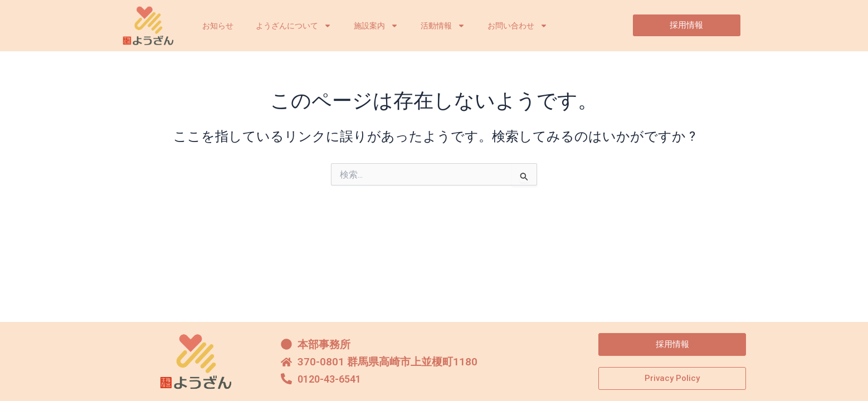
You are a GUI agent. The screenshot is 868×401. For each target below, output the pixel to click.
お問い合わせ (518, 26)
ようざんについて (294, 26)
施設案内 (376, 26)
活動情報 (443, 26)
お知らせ (218, 26)
